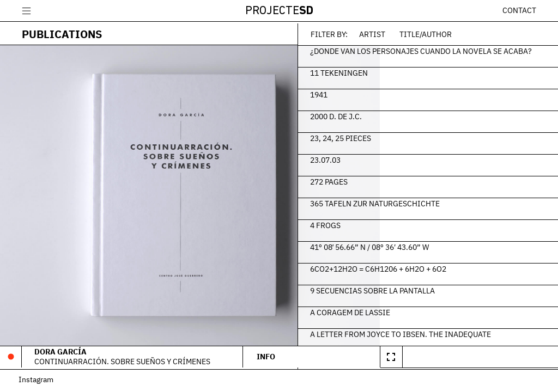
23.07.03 (377, 158)
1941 (370, 93)
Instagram (39, 381)
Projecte (279, 11)
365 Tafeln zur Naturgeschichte (426, 202)
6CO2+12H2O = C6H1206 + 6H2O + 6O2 (429, 267)
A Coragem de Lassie (401, 311)
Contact (519, 10)
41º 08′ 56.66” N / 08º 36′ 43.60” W (421, 246)
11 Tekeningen (390, 71)
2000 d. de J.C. (387, 115)
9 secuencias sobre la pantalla (424, 289)
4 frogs (377, 224)
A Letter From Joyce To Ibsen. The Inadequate (452, 333)
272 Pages (380, 180)
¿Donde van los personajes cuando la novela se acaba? (452, 54)
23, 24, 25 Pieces (392, 137)
